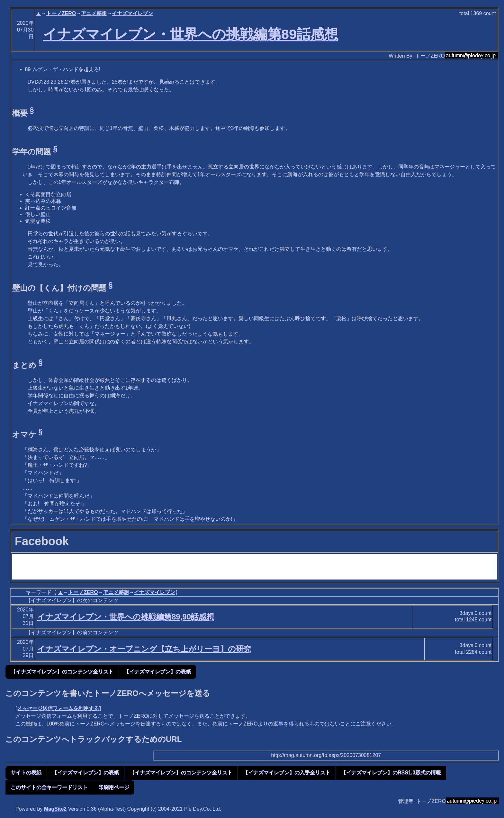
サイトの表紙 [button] (26, 773)
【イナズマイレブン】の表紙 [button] (157, 672)
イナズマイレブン (132, 13)
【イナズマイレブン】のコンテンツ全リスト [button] (62, 672)
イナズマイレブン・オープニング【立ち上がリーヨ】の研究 (144, 649)
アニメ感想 (94, 13)
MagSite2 (55, 809)
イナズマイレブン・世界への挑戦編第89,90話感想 (126, 617)
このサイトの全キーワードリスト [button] (49, 787)
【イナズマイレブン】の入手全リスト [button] (287, 773)
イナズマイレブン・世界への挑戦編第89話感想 (191, 34)
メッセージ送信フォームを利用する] (59, 708)
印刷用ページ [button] (114, 787)
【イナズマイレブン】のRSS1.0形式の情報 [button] (391, 773)
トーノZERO (61, 13)
